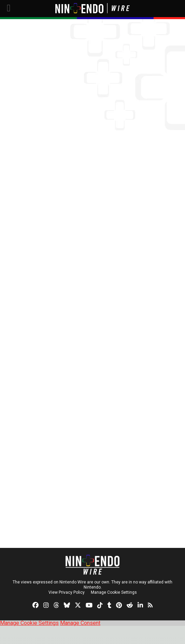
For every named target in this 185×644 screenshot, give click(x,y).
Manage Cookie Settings (114, 592)
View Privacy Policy (67, 592)
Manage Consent (80, 623)
